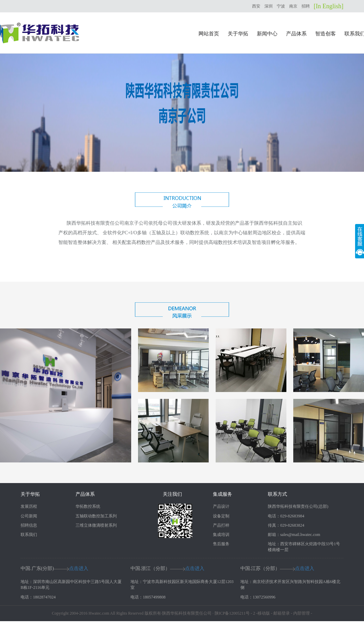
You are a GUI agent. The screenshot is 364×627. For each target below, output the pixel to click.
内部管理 (302, 613)
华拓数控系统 (88, 506)
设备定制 (221, 516)
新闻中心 (267, 34)
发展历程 (29, 506)
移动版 (264, 613)
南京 (293, 6)
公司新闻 (29, 516)
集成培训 (221, 535)
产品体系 (296, 34)
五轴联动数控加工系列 (96, 516)
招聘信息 (29, 525)
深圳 (269, 6)
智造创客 (326, 34)
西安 (256, 6)
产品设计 (221, 506)
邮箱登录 (282, 613)
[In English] (329, 6)
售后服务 (221, 544)
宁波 (281, 6)
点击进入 (79, 568)
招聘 (306, 6)
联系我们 (29, 535)
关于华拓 (238, 34)
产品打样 (221, 525)
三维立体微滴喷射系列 (96, 525)
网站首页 (209, 34)
